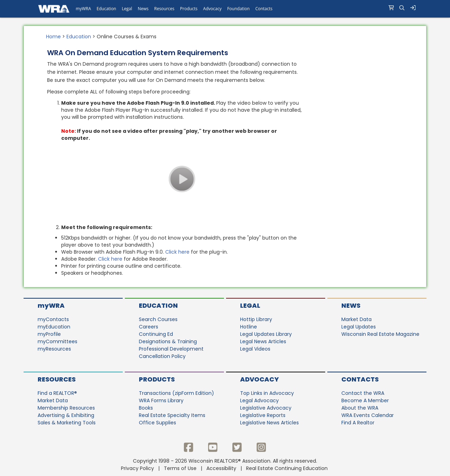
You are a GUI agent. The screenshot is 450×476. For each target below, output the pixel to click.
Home (53, 37)
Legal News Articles (263, 341)
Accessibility (221, 468)
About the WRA (360, 408)
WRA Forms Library (161, 400)
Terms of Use (180, 468)
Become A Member (365, 400)
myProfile (49, 334)
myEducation (54, 327)
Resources (57, 379)
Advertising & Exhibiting (66, 415)
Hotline (249, 327)
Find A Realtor (358, 423)
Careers (149, 327)
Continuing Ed (156, 334)
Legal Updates (359, 327)
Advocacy (259, 379)
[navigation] (225, 9)
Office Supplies (157, 423)
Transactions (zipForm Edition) (176, 393)
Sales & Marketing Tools (67, 423)
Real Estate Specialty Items (172, 415)
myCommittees (57, 341)
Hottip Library (256, 319)
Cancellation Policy (162, 356)
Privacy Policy (137, 468)
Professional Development (171, 349)
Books (146, 408)
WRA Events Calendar (368, 415)
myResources (54, 349)
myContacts (53, 319)
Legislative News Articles (269, 423)
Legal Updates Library (266, 334)
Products (157, 379)
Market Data (356, 319)
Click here (177, 252)
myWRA (51, 305)
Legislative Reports (263, 415)
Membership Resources (66, 408)
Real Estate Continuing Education (288, 468)
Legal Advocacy (259, 400)
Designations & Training (168, 341)
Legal (250, 305)
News (351, 305)
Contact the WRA (363, 393)
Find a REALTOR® (57, 393)
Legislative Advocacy (266, 408)
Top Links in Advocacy (267, 393)
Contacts (360, 379)
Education (79, 37)
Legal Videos (255, 349)
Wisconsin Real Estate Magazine (380, 334)
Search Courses (158, 319)
